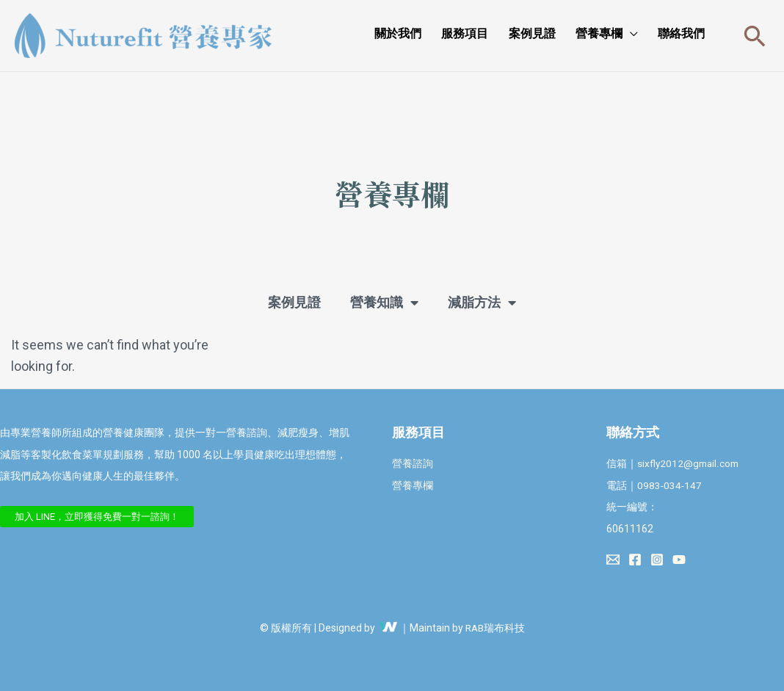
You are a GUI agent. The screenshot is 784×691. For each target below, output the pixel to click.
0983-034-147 (670, 485)
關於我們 (435, 33)
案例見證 (553, 33)
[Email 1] (613, 560)
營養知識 (384, 303)
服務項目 (494, 33)
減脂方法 (482, 303)
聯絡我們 (686, 33)
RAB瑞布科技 (495, 628)
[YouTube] (679, 560)
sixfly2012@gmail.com (690, 463)
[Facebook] (635, 560)
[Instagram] (657, 560)
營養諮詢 (413, 463)
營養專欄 (611, 33)
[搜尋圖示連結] (755, 36)
